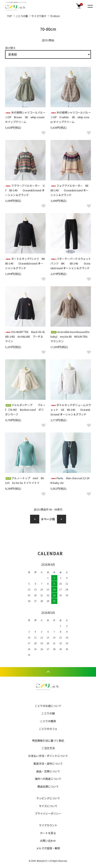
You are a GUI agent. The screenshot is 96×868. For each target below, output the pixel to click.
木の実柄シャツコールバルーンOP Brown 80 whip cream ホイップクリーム (25, 117)
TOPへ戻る (48, 672)
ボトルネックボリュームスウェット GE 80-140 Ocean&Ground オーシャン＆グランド (71, 410)
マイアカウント (48, 825)
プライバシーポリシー (48, 813)
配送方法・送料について (48, 763)
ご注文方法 (48, 748)
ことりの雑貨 (48, 721)
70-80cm (55, 16)
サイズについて (48, 806)
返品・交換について (48, 771)
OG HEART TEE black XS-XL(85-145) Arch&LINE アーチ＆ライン (25, 336)
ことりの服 (22, 16)
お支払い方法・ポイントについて (48, 756)
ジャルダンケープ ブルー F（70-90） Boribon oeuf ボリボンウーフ (27, 410)
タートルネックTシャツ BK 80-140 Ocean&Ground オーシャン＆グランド (26, 263)
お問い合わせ (48, 841)
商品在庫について (48, 786)
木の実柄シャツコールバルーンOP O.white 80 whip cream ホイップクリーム (71, 117)
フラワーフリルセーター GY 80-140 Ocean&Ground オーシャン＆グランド (25, 190)
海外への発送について (48, 779)
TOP (10, 16)
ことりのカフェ (48, 729)
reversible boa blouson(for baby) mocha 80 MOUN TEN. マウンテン (70, 336)
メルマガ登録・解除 (48, 848)
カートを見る (48, 833)
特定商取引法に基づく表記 (48, 741)
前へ (35, 519)
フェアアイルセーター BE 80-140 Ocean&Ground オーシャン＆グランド (71, 190)
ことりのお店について (48, 706)
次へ (62, 519)
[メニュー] (90, 6)
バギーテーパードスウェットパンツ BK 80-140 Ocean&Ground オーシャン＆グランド (71, 263)
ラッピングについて (48, 798)
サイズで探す (39, 16)
